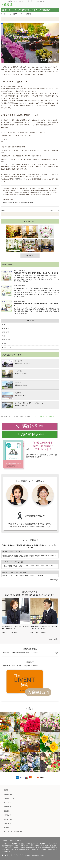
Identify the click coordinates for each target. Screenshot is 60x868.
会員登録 (7, 811)
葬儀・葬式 (5, 328)
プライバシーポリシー (16, 841)
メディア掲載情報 (30, 540)
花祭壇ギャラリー (21, 179)
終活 (3, 324)
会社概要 (7, 828)
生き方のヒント (7, 347)
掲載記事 (52, 580)
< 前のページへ (5, 210)
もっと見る (52, 639)
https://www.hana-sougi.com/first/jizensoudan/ (18, 202)
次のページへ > (55, 210)
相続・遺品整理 (7, 340)
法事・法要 (5, 332)
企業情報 (5, 841)
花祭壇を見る (30, 256)
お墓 (3, 336)
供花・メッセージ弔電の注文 (13, 832)
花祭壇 (29, 14)
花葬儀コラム (8, 819)
